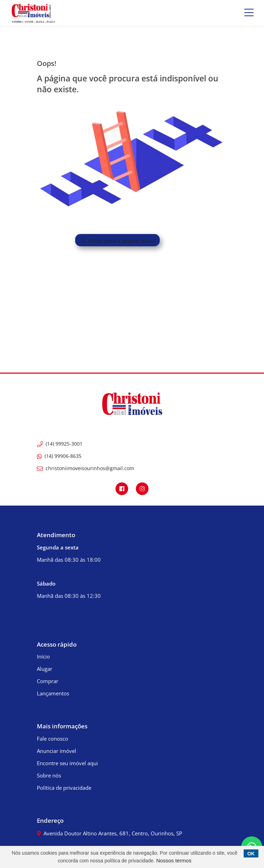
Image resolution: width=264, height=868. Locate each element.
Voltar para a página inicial (117, 240)
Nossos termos (174, 860)
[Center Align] (249, 13)
